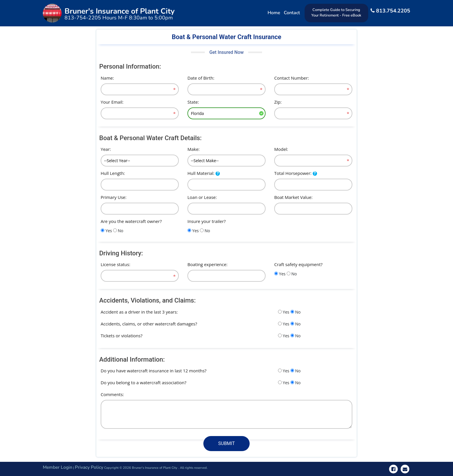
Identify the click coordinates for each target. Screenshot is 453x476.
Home (273, 13)
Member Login (58, 467)
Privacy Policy (90, 467)
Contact (291, 13)
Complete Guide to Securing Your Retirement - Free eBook (336, 13)
